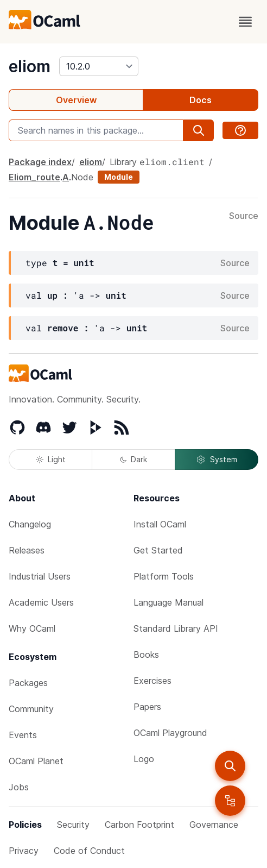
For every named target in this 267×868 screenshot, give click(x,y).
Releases (27, 550)
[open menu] (245, 22)
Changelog (30, 524)
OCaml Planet (36, 761)
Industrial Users (40, 576)
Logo (144, 759)
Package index (40, 162)
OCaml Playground (170, 733)
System (217, 460)
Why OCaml (32, 628)
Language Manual (169, 602)
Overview (76, 100)
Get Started (158, 550)
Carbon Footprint (139, 825)
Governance (214, 825)
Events (23, 735)
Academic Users (41, 602)
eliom (30, 66)
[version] (99, 66)
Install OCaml (160, 524)
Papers (147, 707)
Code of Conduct (89, 851)
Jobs (19, 787)
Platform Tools (164, 576)
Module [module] (119, 177)
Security (73, 825)
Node (82, 177)
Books (146, 655)
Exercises (152, 681)
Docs (201, 100)
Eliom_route (34, 177)
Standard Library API (176, 628)
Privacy (24, 851)
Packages (28, 683)
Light (51, 459)
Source (244, 216)
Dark (133, 459)
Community (31, 709)
